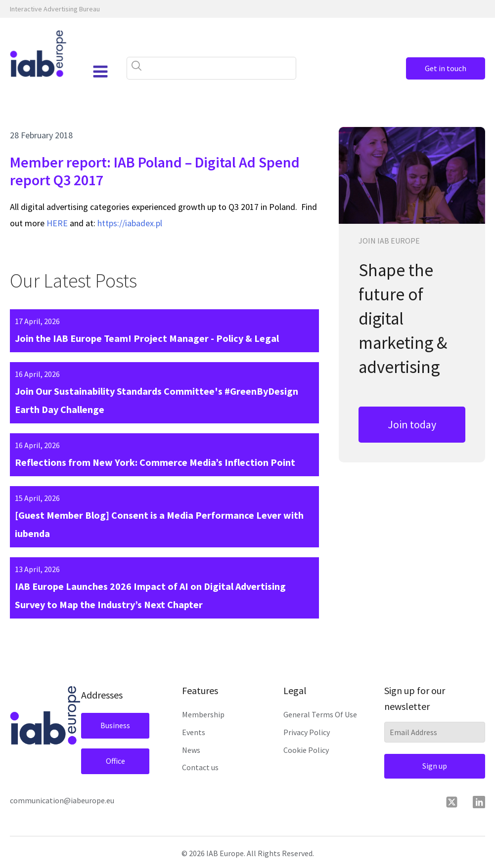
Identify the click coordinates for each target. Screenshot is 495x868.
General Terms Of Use (320, 714)
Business (115, 725)
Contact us (200, 767)
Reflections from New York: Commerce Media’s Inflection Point (155, 462)
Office (115, 761)
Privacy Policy (307, 732)
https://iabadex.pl (130, 223)
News (191, 750)
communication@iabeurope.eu (62, 800)
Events (194, 732)
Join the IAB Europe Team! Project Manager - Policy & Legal (147, 338)
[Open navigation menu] (100, 72)
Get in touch (446, 68)
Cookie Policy (306, 750)
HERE (57, 223)
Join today (412, 424)
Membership (203, 714)
